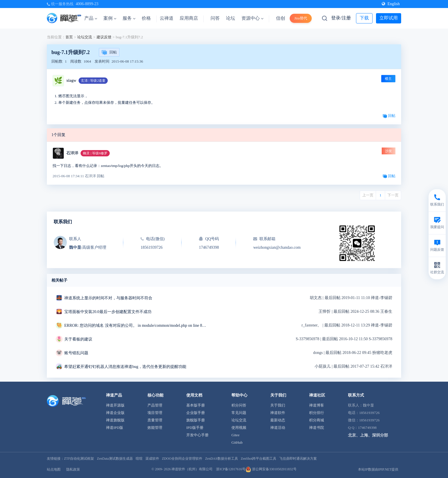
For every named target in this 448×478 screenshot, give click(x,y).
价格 (146, 18)
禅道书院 (317, 428)
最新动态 (278, 420)
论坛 (231, 18)
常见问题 (239, 413)
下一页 (393, 195)
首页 (69, 37)
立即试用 (389, 18)
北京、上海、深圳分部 (368, 435)
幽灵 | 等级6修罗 (95, 153)
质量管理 (155, 420)
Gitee (235, 435)
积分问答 (239, 405)
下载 (364, 18)
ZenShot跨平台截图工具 (259, 459)
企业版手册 (196, 413)
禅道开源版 (115, 405)
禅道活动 (278, 428)
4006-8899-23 (87, 4)
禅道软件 (278, 413)
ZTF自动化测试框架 (79, 459)
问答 (215, 18)
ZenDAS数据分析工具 (222, 459)
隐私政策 (73, 469)
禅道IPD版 (115, 428)
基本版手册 (196, 405)
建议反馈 (104, 37)
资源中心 (252, 18)
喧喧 (139, 459)
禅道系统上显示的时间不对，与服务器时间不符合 (108, 298)
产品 (91, 18)
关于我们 (278, 405)
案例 (110, 18)
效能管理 (155, 428)
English (391, 4)
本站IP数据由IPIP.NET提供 (378, 469)
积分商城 (317, 420)
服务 (129, 18)
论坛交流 (85, 37)
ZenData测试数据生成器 (115, 459)
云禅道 (167, 18)
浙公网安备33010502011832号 (271, 469)
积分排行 (317, 413)
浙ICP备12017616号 (231, 469)
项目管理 (155, 413)
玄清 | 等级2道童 (93, 81)
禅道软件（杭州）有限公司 (192, 469)
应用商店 (189, 18)
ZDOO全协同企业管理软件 (182, 459)
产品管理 (155, 405)
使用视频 (239, 428)
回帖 (109, 53)
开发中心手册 (197, 435)
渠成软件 (152, 459)
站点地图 (54, 469)
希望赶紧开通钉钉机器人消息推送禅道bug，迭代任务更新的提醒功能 (125, 367)
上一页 (368, 195)
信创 (281, 18)
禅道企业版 (115, 413)
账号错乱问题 (76, 353)
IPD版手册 (195, 428)
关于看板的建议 (78, 339)
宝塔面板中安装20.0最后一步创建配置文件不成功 (108, 312)
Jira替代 (301, 18)
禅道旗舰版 (115, 420)
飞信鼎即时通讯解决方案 (298, 459)
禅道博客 (317, 405)
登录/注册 (341, 18)
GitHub (237, 442)
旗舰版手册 (196, 420)
